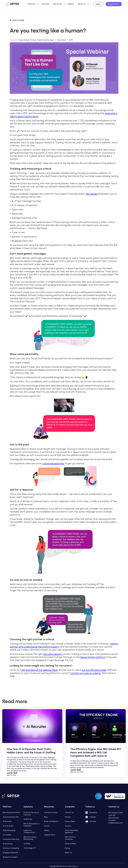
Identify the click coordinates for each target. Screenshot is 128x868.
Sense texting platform (93, 657)
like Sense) (92, 194)
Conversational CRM (11, 817)
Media (47, 830)
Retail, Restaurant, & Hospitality (32, 825)
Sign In (98, 4)
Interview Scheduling (11, 848)
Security (68, 826)
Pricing (67, 848)
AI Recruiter (7, 821)
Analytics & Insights (10, 857)
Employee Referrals (10, 853)
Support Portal (50, 835)
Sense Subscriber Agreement (72, 831)
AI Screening (8, 844)
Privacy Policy (70, 821)
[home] (15, 4)
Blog (46, 817)
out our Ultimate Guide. (94, 670)
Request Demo (114, 4)
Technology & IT (30, 848)
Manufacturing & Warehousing (30, 838)
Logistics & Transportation (29, 831)
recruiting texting (52, 654)
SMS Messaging (9, 830)
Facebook (93, 812)
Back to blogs (18, 20)
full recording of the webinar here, (40, 670)
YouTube (93, 821)
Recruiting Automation (11, 812)
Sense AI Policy (71, 844)
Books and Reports (51, 821)
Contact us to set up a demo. (86, 673)
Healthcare (28, 819)
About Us (68, 853)
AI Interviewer (8, 826)
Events (47, 826)
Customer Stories (51, 812)
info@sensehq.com (115, 823)
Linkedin (93, 817)
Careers (68, 817)
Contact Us (69, 812)
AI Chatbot (7, 835)
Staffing (27, 844)
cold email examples (53, 463)
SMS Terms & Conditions (70, 838)
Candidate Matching (11, 839)
